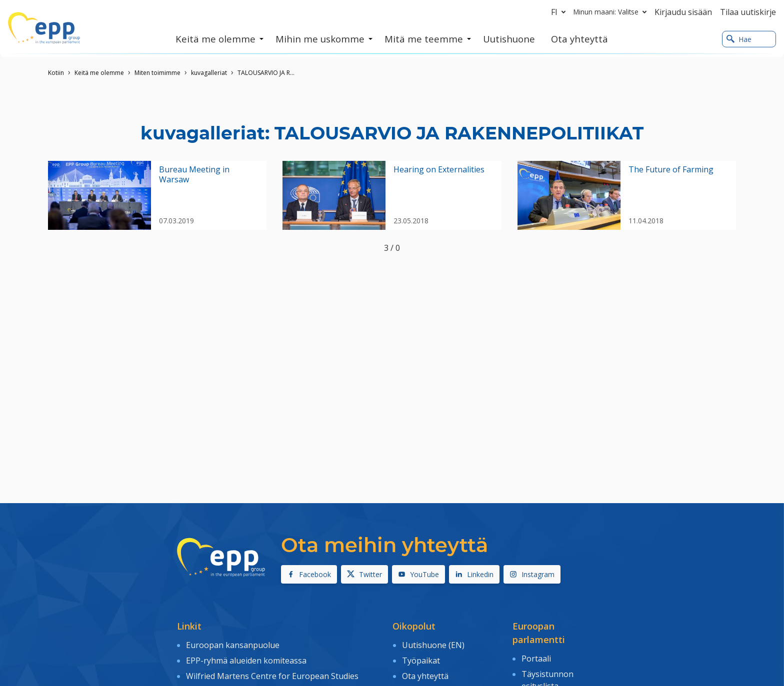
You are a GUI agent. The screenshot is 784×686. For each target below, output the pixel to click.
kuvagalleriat (209, 73)
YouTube (418, 574)
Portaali (536, 658)
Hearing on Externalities (439, 170)
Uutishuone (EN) (433, 644)
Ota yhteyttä (425, 673)
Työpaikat (421, 659)
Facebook (309, 574)
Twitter (364, 574)
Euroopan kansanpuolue (233, 644)
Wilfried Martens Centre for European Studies (272, 673)
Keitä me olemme (99, 73)
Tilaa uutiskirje (748, 12)
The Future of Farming (671, 170)
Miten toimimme (157, 73)
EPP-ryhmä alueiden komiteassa (246, 659)
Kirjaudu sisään (683, 12)
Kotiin (56, 73)
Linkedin (474, 574)
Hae (739, 39)
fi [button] (560, 12)
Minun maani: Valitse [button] (612, 12)
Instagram (532, 574)
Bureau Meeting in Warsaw (194, 174)
